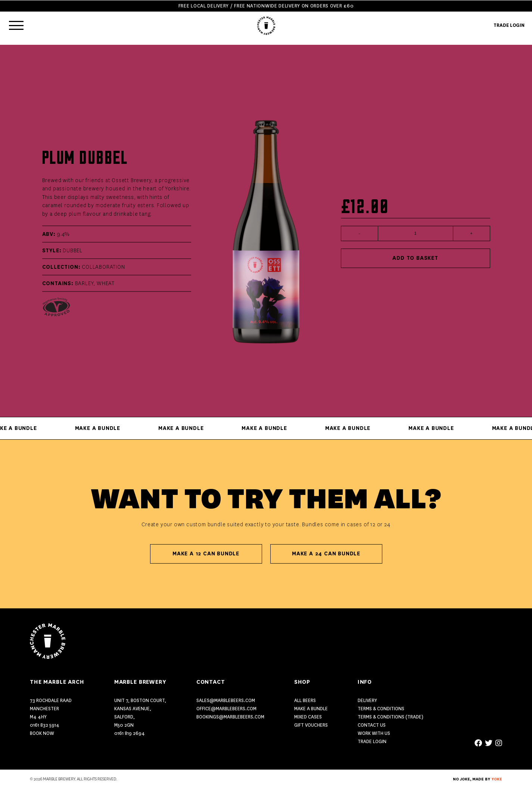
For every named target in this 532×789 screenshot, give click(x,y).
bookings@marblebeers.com (230, 717)
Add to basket (415, 258)
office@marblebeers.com (226, 709)
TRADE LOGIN (509, 25)
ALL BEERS (305, 700)
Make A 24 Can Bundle (326, 554)
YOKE (497, 779)
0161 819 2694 (130, 733)
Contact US (372, 725)
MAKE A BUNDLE (311, 709)
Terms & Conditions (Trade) (391, 717)
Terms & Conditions (381, 709)
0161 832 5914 (45, 725)
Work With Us (374, 733)
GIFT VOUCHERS (311, 725)
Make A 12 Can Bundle (206, 554)
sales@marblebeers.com (226, 700)
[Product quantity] (416, 233)
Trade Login (372, 741)
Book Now (42, 733)
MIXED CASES (308, 717)
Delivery (367, 700)
